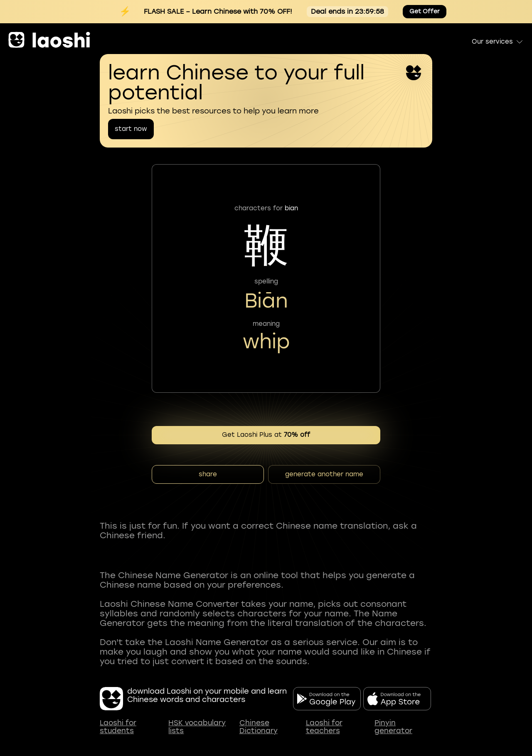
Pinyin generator (393, 727)
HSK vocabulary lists (197, 727)
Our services (498, 42)
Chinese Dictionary (259, 727)
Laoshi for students (118, 727)
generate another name (324, 474)
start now (131, 129)
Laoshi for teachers (324, 727)
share (208, 474)
